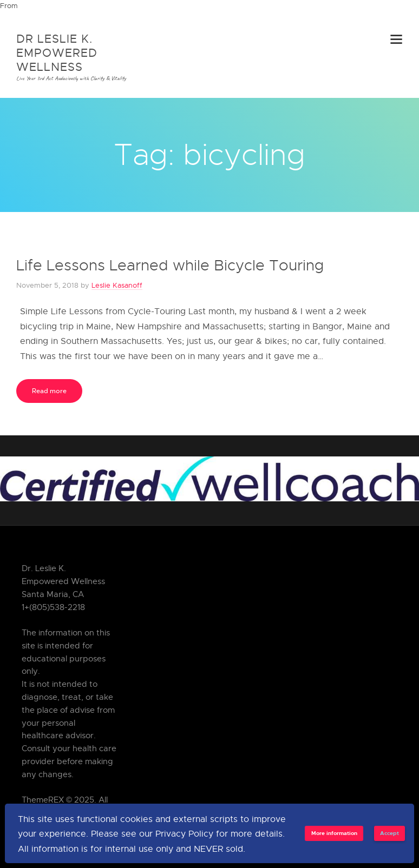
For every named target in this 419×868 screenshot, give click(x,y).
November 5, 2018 (47, 285)
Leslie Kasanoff (117, 285)
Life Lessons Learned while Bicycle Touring (170, 265)
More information (334, 833)
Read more (49, 391)
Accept (389, 833)
